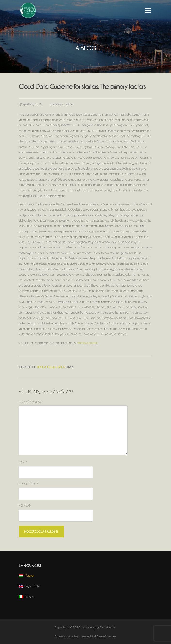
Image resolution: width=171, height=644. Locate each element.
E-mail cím (29, 484)
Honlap (25, 506)
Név (23, 462)
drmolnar (67, 104)
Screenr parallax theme (72, 636)
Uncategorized (51, 367)
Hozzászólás (30, 402)
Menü (148, 10)
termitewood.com (87, 343)
